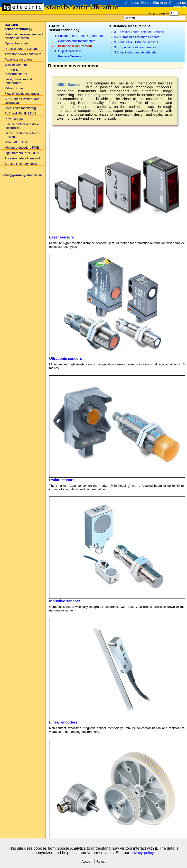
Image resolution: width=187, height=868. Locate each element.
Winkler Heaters (16, 65)
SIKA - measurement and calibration (22, 101)
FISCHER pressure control (16, 72)
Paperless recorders (19, 59)
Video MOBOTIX (16, 142)
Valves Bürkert (15, 88)
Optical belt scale (16, 43)
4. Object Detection (68, 51)
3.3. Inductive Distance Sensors (136, 42)
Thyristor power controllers (23, 54)
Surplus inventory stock (21, 164)
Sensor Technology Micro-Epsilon (23, 135)
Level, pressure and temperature (18, 81)
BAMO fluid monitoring (20, 108)
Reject (101, 862)
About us (132, 3)
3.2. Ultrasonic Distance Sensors (137, 37)
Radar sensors (62, 480)
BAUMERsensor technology (19, 27)
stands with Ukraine (82, 7)
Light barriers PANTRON (22, 153)
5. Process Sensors (68, 56)
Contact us (177, 3)
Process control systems (22, 49)
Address (179, 7)
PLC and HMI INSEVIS (21, 113)
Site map (160, 3)
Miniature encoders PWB (22, 148)
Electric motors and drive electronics (22, 126)
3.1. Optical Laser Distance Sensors (139, 32)
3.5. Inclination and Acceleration (136, 52)
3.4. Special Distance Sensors (135, 47)
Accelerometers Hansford (22, 158)
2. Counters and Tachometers (75, 41)
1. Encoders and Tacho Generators (79, 36)
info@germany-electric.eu (23, 175)
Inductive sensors (65, 601)
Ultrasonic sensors (66, 358)
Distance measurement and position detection (24, 36)
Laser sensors (62, 237)
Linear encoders (63, 722)
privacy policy (142, 853)
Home (146, 3)
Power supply (14, 119)
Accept (87, 862)
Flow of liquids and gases (22, 94)
